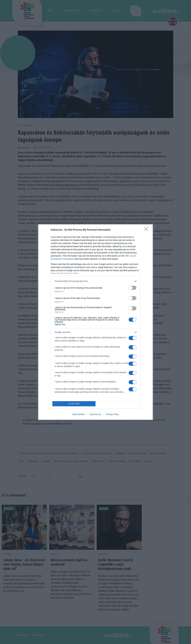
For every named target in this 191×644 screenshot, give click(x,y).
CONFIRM (74, 404)
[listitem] (95, 281)
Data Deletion (79, 414)
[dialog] (95, 322)
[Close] (147, 230)
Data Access (95, 414)
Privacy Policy (112, 414)
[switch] (133, 288)
